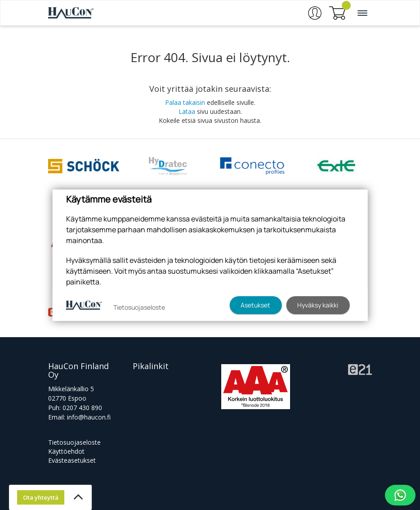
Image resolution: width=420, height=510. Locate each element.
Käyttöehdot (66, 451)
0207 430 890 (82, 408)
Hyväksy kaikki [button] (318, 305)
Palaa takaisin (185, 102)
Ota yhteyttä (41, 497)
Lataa (187, 111)
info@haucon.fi (89, 417)
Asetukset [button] (255, 305)
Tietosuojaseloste (74, 442)
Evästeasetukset (72, 460)
